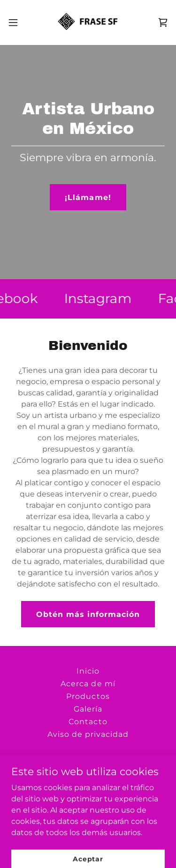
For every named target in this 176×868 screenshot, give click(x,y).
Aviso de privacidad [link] (88, 734)
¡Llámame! (88, 197)
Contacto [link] (88, 722)
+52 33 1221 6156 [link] (108, 783)
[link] (88, 22)
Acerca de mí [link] (88, 684)
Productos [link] (88, 696)
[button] (16, 22)
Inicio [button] (88, 671)
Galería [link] (88, 709)
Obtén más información (88, 614)
